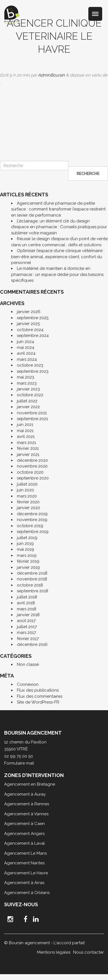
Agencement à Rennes (27, 804)
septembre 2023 (33, 371)
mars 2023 (27, 383)
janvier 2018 (28, 615)
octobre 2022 (30, 395)
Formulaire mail (19, 763)
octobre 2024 (30, 330)
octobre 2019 (30, 526)
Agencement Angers (24, 834)
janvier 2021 (28, 455)
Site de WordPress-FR (38, 702)
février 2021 (28, 448)
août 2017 (26, 621)
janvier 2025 (28, 324)
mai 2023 (25, 377)
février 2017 (28, 639)
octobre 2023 (30, 365)
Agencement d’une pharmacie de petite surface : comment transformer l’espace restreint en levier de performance (58, 209)
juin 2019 (25, 544)
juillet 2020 (27, 484)
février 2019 (28, 561)
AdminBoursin (51, 75)
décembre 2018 (32, 573)
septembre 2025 (33, 318)
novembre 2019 (32, 520)
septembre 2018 (33, 591)
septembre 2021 (32, 419)
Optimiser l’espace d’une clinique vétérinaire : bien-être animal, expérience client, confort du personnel (58, 257)
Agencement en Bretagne (30, 784)
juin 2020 (25, 490)
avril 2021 (26, 436)
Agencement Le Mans (25, 853)
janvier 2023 (28, 389)
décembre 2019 (32, 514)
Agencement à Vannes (26, 814)
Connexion (28, 684)
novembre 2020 (32, 466)
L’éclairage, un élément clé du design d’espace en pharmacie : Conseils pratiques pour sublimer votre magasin (59, 227)
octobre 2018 (30, 585)
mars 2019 (27, 555)
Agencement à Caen (25, 824)
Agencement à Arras (24, 883)
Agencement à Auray (25, 794)
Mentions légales (54, 952)
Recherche (88, 174)
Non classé (28, 664)
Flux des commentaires (40, 696)
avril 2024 (26, 353)
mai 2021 (25, 431)
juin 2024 (25, 342)
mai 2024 (26, 347)
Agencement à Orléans (27, 893)
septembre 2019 (33, 532)
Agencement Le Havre (26, 873)
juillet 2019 (27, 538)
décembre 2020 (32, 460)
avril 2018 (26, 603)
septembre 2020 (33, 478)
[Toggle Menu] (95, 14)
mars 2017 (26, 633)
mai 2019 (25, 549)
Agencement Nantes (24, 863)
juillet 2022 (27, 401)
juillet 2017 (27, 627)
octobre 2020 (30, 472)
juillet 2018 (27, 597)
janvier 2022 (28, 407)
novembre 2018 (32, 579)
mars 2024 (27, 359)
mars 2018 (27, 609)
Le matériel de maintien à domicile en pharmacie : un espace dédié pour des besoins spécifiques (57, 274)
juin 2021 (25, 425)
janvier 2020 (29, 508)
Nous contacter (88, 952)
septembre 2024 (33, 336)
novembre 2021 (32, 413)
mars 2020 (27, 496)
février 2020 (28, 502)
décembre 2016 (32, 644)
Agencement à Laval (25, 843)
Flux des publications (38, 690)
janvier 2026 (29, 312)
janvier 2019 (28, 567)
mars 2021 (26, 443)
